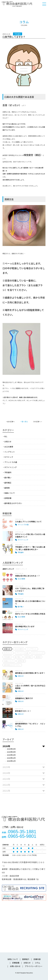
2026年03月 (11, 755)
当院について (13, 959)
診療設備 (16, 963)
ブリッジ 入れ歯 (11, 462)
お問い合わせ (15, 966)
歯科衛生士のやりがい (13, 503)
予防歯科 (8, 472)
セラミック (9, 457)
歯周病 (7, 488)
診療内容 (37, 959)
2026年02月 (11, 758)
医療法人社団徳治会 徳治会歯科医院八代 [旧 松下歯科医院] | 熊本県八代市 (17, 4)
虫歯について (10, 493)
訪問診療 (8, 498)
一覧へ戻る (24, 422)
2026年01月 (11, 761)
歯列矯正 (8, 483)
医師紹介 (26, 959)
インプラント (10, 452)
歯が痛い (8, 478)
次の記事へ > (38, 422)
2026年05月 (11, 749)
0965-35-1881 (19, 832)
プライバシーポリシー (34, 966)
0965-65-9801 (19, 836)
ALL (6, 436)
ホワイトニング (10, 467)
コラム (38, 963)
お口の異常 (9, 447)
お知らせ (8, 442)
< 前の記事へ (10, 422)
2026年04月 (11, 752)
